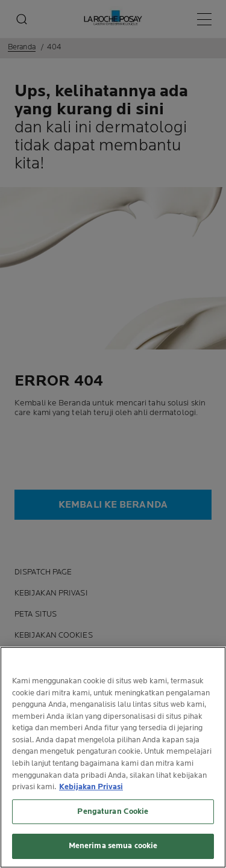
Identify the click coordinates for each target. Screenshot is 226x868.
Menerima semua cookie (113, 847)
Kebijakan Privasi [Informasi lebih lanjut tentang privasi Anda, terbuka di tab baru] (91, 788)
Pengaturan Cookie (113, 812)
